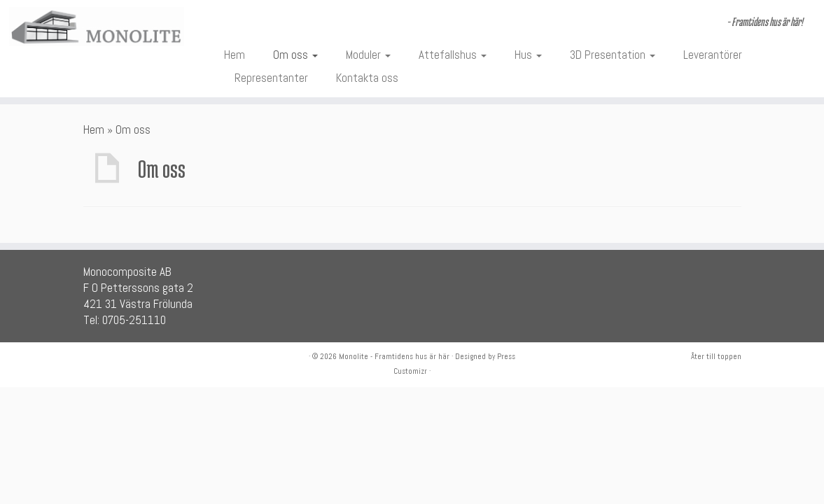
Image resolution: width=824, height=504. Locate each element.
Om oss (295, 55)
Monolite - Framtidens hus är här (394, 356)
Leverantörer (713, 55)
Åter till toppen (716, 356)
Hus (528, 55)
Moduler (368, 55)
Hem (235, 55)
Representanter (271, 78)
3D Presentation (613, 55)
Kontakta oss (367, 78)
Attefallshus (453, 55)
